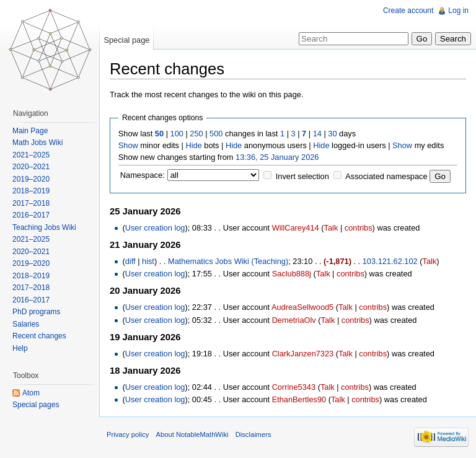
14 (317, 134)
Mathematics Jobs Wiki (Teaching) (228, 261)
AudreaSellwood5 (302, 307)
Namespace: (143, 175)
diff (130, 261)
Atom (31, 393)
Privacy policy (128, 434)
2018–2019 (31, 191)
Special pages (36, 405)
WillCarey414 (296, 228)
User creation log (155, 228)
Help (20, 348)
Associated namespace (386, 176)
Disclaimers (253, 434)
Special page (126, 40)
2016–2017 (31, 215)
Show (128, 145)
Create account (408, 11)
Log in (458, 11)
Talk (331, 228)
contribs (359, 228)
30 (332, 134)
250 (196, 134)
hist (148, 261)
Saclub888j (292, 274)
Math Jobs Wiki (37, 143)
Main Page (30, 131)
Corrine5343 (294, 387)
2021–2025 (31, 155)
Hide (193, 145)
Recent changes (39, 336)
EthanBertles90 (299, 399)
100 (177, 134)
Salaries (26, 324)
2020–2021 (31, 167)
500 (216, 134)
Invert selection (302, 176)
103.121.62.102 (390, 261)
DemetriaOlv (294, 320)
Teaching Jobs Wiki (44, 227)
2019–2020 (31, 179)
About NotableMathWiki (192, 434)
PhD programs (36, 312)
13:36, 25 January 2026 (277, 157)
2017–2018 (31, 203)
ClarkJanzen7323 (303, 354)
